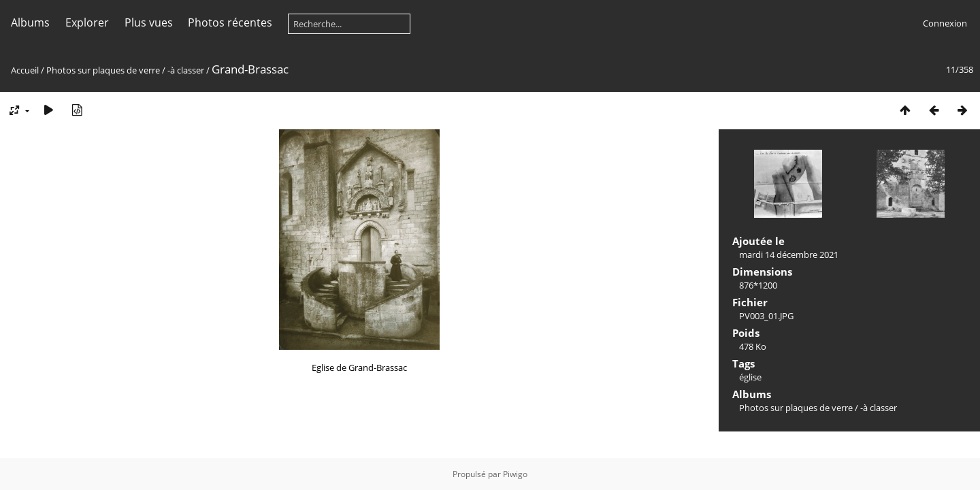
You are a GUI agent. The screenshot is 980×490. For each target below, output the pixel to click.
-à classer (186, 70)
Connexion (945, 23)
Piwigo (515, 474)
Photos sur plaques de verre (103, 70)
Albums (30, 22)
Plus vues (149, 22)
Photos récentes (230, 22)
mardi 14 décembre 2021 (789, 255)
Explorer (87, 22)
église (750, 377)
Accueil (25, 70)
